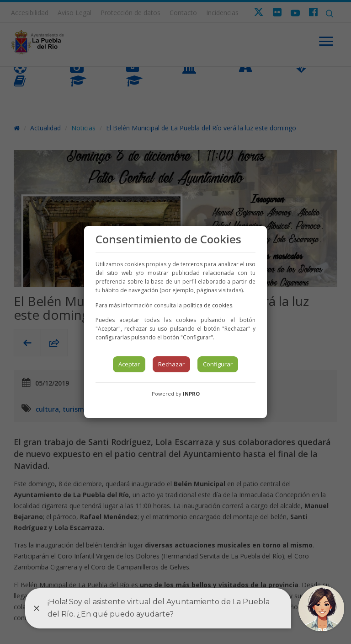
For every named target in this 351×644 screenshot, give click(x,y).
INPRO (191, 394)
